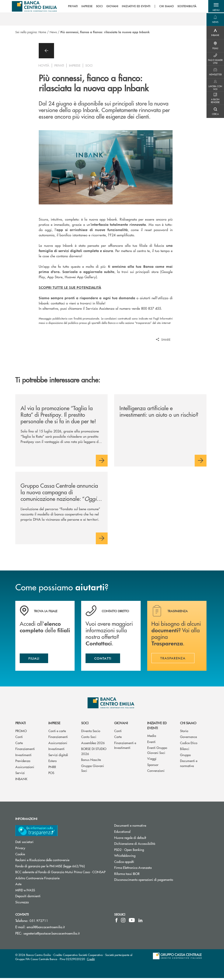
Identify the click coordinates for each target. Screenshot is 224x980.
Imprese (54, 725)
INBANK (21, 780)
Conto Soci (89, 739)
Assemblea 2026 (93, 744)
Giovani (121, 725)
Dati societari (24, 844)
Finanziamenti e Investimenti (125, 747)
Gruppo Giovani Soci (93, 770)
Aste (18, 886)
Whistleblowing (125, 857)
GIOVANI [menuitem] (111, 7)
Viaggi (152, 760)
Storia (184, 732)
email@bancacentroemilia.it (46, 929)
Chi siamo (188, 725)
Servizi (20, 775)
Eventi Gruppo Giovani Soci (157, 752)
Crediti (91, 961)
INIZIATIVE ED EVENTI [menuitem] (135, 7)
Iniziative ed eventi (157, 727)
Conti (19, 739)
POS (51, 775)
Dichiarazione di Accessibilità (135, 845)
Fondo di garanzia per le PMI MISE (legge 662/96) (61, 868)
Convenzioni (156, 772)
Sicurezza (22, 904)
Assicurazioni (25, 768)
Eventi (151, 743)
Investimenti (23, 756)
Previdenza (23, 763)
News (53, 32)
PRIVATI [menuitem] (72, 7)
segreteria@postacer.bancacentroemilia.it (52, 935)
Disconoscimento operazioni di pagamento (144, 881)
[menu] (131, 7)
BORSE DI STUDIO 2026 (94, 753)
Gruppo (185, 756)
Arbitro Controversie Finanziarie (54, 880)
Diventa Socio (91, 732)
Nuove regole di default (130, 839)
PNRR (52, 768)
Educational (122, 833)
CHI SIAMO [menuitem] (165, 7)
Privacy (20, 850)
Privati (20, 725)
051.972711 (39, 922)
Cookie (20, 856)
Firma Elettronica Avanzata (133, 869)
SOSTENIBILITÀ (185, 7)
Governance (188, 739)
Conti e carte (57, 732)
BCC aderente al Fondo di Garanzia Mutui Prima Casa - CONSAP (61, 874)
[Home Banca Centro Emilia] (35, 7)
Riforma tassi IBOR (127, 875)
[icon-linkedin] (140, 922)
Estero (52, 763)
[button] (215, 7)
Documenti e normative (189, 765)
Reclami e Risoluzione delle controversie (42, 862)
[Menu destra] (215, 20)
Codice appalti (124, 863)
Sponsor (153, 766)
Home (42, 32)
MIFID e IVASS (25, 892)
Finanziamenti (25, 751)
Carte (19, 744)
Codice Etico (189, 744)
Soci (85, 725)
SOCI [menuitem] (98, 7)
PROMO (21, 732)
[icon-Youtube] (132, 922)
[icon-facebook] (116, 922)
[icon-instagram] (123, 922)
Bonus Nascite (91, 761)
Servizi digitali (58, 756)
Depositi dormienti (28, 898)
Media (152, 737)
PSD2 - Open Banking (129, 851)
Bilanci (185, 751)
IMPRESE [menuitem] (86, 7)
